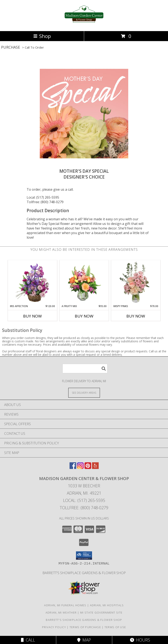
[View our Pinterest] (88, 468)
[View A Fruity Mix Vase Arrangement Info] (84, 282)
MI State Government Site (101, 612)
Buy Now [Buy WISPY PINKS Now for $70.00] (136, 316)
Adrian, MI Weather (61, 612)
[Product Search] (85, 369)
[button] (84, 556)
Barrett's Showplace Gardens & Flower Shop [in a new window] (84, 573)
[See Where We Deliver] (84, 393)
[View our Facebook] (73, 468)
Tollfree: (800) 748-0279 (45, 202)
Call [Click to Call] (28, 640)
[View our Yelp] (95, 468)
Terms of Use (115, 627)
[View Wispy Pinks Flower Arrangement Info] (136, 282)
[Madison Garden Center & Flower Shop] (84, 25)
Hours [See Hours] (140, 640)
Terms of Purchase (85, 627)
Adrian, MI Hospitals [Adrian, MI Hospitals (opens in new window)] (107, 605)
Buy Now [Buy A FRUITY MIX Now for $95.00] (84, 316)
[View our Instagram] (80, 468)
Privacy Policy (54, 627)
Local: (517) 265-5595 (43, 197)
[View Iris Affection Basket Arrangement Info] (32, 282)
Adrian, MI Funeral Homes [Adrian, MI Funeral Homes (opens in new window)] (65, 605)
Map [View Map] (84, 640)
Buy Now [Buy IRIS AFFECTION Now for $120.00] (32, 316)
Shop (42, 36)
